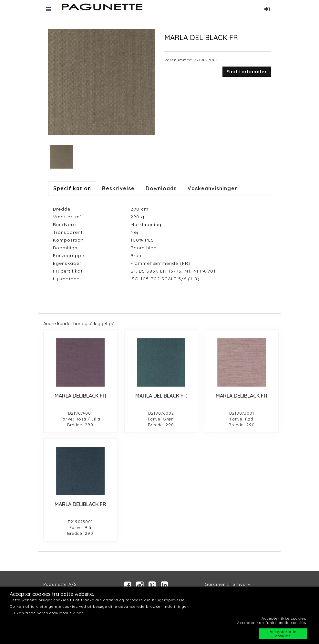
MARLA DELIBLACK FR (80, 396)
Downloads (161, 188)
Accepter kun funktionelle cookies (272, 623)
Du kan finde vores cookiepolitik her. (47, 613)
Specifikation (72, 188)
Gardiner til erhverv (228, 584)
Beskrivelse (118, 188)
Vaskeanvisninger (212, 188)
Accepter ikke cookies (284, 618)
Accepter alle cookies (283, 634)
